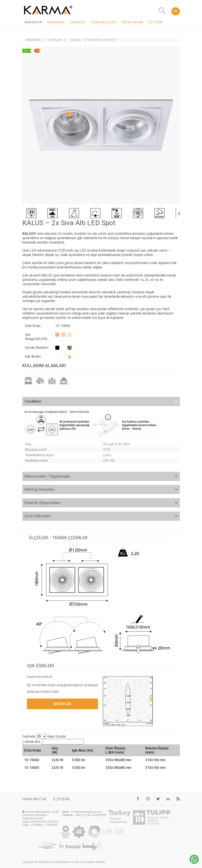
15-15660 (32, 760)
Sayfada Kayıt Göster (44, 736)
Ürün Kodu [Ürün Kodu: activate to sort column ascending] (32, 750)
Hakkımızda (34, 799)
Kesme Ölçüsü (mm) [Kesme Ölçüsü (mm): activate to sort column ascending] (157, 750)
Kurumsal (56, 22)
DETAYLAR (62, 704)
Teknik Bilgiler (103, 22)
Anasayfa (33, 22)
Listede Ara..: (53, 742)
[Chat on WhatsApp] (194, 863)
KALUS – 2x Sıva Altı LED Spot (93, 40)
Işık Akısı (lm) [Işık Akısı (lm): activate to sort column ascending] (83, 750)
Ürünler (78, 22)
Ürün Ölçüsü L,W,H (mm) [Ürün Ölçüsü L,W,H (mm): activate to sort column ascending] (115, 750)
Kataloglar (133, 22)
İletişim (155, 22)
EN (176, 11)
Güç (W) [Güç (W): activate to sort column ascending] (55, 750)
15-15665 (32, 768)
